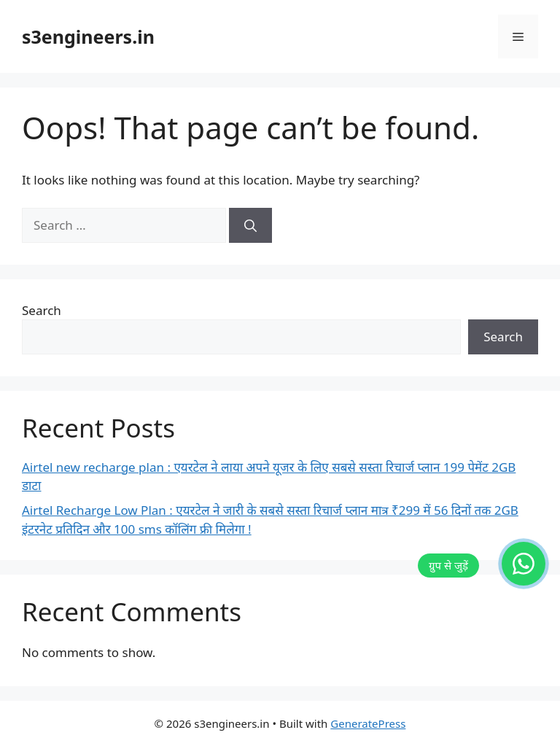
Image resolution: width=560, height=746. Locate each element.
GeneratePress (368, 723)
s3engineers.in (88, 36)
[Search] (250, 225)
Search (42, 310)
